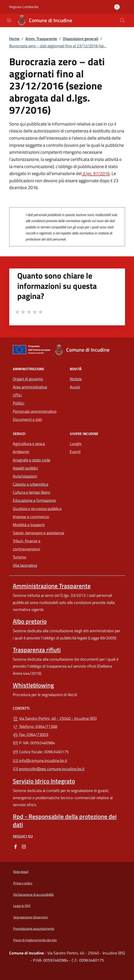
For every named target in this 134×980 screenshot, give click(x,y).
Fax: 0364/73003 (31, 734)
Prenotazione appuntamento (34, 929)
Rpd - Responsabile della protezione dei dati (65, 820)
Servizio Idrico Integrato (44, 781)
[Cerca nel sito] (122, 20)
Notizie (76, 379)
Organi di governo (28, 379)
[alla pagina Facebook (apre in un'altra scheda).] (15, 846)
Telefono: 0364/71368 (35, 726)
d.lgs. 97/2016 (96, 173)
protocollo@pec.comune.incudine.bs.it (49, 769)
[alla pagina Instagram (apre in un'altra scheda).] (24, 846)
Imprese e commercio (31, 517)
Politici (19, 403)
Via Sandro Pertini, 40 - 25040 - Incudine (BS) (67, 718)
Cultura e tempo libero (32, 492)
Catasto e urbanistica (31, 484)
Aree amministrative (30, 387)
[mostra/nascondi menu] (9, 20)
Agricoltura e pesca (29, 444)
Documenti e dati (27, 419)
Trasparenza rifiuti (37, 650)
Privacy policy (23, 883)
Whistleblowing (33, 685)
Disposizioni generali (81, 39)
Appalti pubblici (25, 468)
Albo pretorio (30, 621)
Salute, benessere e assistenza (38, 533)
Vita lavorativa (25, 565)
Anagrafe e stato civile (32, 460)
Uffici (17, 395)
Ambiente (21, 452)
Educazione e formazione (34, 500)
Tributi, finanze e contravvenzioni (27, 545)
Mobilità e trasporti (29, 525)
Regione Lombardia (24, 7)
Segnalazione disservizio (31, 917)
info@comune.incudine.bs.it (40, 760)
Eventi (75, 452)
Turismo (20, 557)
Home (14, 39)
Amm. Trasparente (41, 39)
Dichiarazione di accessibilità (33, 895)
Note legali (21, 872)
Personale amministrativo (35, 411)
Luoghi (76, 444)
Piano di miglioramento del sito (35, 940)
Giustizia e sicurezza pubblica (37, 509)
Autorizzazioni (25, 476)
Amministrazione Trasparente (52, 586)
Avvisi (75, 387)
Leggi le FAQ (22, 906)
